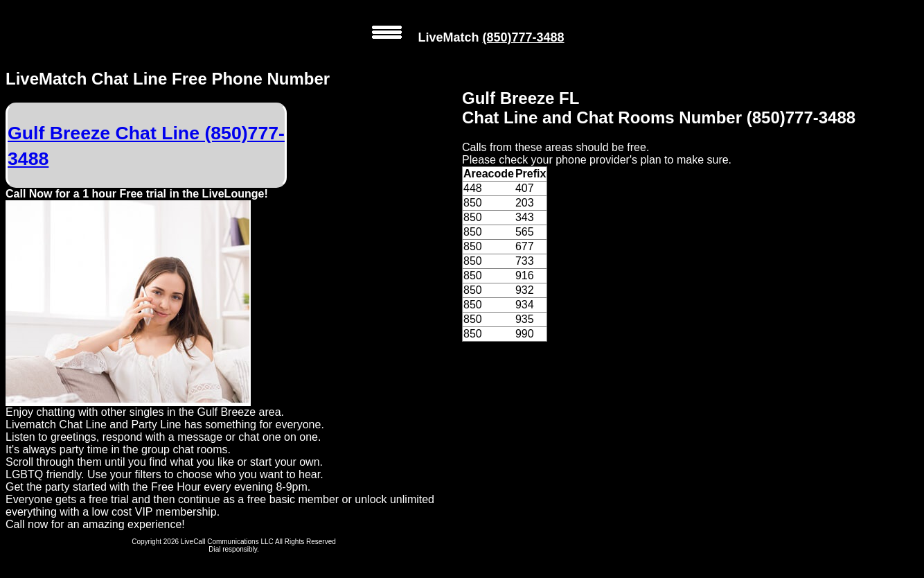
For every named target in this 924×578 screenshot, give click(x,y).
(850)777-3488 (523, 37)
